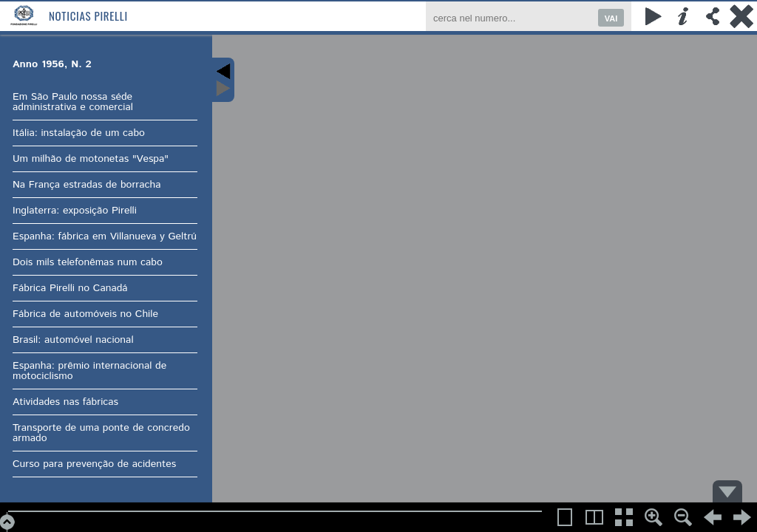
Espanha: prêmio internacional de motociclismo (89, 371)
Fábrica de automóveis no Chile (85, 314)
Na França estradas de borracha (87, 185)
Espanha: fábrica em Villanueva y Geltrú (105, 236)
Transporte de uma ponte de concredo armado (101, 433)
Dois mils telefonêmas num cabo (88, 262)
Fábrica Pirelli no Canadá (70, 288)
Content (223, 80)
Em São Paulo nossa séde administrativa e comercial (73, 102)
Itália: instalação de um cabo (79, 133)
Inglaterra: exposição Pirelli (75, 211)
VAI (611, 18)
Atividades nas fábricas (65, 402)
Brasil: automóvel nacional (73, 340)
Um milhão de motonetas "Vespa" (91, 159)
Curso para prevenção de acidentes (94, 464)
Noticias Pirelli (88, 16)
